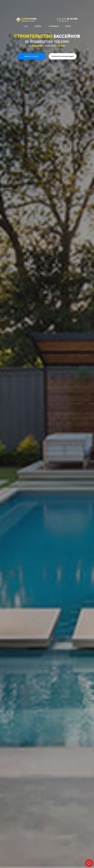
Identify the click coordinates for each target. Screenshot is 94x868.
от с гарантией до (47, 46)
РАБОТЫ (68, 26)
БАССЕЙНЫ (38, 26)
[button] (31, 56)
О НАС (26, 26)
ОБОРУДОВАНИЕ (54, 26)
